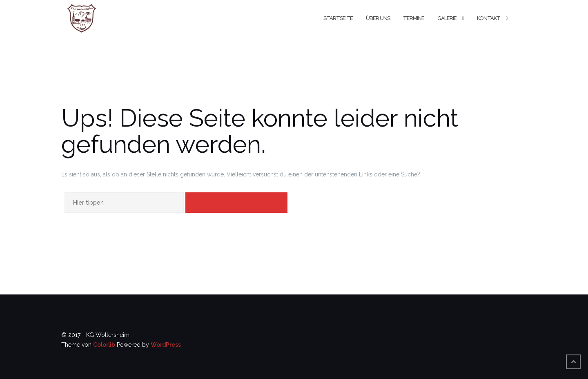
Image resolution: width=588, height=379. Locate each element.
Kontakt (489, 18)
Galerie (447, 18)
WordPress (166, 345)
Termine (414, 18)
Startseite (338, 18)
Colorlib (104, 345)
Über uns (378, 18)
